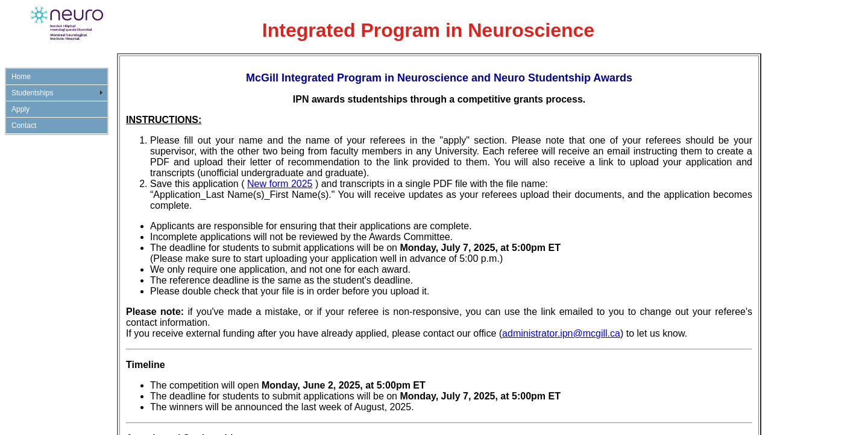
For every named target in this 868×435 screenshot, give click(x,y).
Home (21, 77)
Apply (20, 109)
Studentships (32, 93)
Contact (24, 125)
